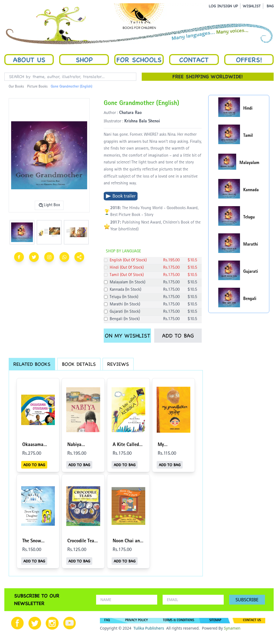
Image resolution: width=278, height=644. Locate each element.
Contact (194, 60)
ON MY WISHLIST (127, 336)
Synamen (232, 628)
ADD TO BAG (178, 336)
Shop (84, 60)
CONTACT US (252, 621)
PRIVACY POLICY (136, 621)
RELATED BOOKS (32, 364)
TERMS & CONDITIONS (179, 621)
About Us (29, 60)
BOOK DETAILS (79, 364)
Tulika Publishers (149, 628)
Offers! (249, 60)
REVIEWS (118, 364)
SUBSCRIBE (247, 600)
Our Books (16, 87)
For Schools (139, 60)
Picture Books (37, 87)
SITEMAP (215, 621)
